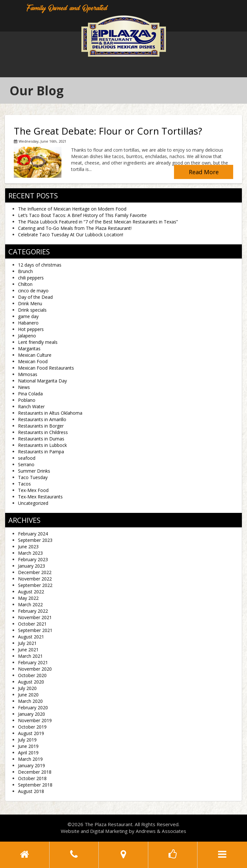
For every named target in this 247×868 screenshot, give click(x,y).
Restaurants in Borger (41, 426)
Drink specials (32, 310)
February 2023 (33, 559)
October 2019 (32, 727)
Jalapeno (27, 336)
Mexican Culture (35, 355)
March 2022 (30, 604)
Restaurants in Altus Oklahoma (50, 413)
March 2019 (30, 759)
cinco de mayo (33, 291)
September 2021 (35, 630)
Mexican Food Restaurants (46, 368)
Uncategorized (33, 503)
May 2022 (28, 598)
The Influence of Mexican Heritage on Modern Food (72, 209)
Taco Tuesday (33, 477)
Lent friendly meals (38, 342)
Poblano (27, 400)
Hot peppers (31, 329)
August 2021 (31, 637)
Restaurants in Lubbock (42, 445)
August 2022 (31, 592)
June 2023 (28, 547)
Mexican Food (33, 361)
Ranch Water (31, 406)
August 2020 (31, 682)
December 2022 (35, 572)
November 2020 (35, 669)
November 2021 (35, 617)
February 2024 (33, 534)
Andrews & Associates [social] (161, 831)
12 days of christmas (40, 265)
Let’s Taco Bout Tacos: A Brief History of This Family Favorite (82, 215)
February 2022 (33, 611)
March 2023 (30, 553)
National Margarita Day (42, 381)
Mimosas (28, 374)
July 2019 (27, 740)
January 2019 (32, 765)
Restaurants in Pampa (41, 452)
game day (28, 316)
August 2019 (31, 733)
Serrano (26, 464)
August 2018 (31, 791)
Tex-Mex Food (33, 490)
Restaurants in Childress (43, 432)
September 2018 (35, 785)
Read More (204, 172)
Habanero (28, 323)
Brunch (25, 271)
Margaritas (29, 349)
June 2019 (28, 746)
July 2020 (27, 688)
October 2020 (32, 675)
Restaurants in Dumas (41, 439)
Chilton (25, 284)
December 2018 (35, 772)
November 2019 (35, 720)
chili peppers (31, 278)
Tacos (24, 484)
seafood (27, 458)
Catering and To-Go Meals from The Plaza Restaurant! (75, 228)
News (24, 387)
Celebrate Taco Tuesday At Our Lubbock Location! (71, 235)
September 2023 (35, 540)
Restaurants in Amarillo (42, 419)
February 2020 (33, 708)
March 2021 (30, 656)
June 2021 (28, 650)
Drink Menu (30, 303)
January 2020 (32, 714)
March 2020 (30, 701)
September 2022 (35, 585)
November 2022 (35, 579)
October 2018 (32, 778)
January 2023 (32, 566)
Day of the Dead (35, 297)
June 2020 (28, 695)
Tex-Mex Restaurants (40, 497)
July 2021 (27, 643)
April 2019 (28, 753)
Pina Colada (30, 394)
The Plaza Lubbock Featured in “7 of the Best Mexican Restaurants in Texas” (98, 222)
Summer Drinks (34, 471)
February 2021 (33, 662)
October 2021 (32, 624)
